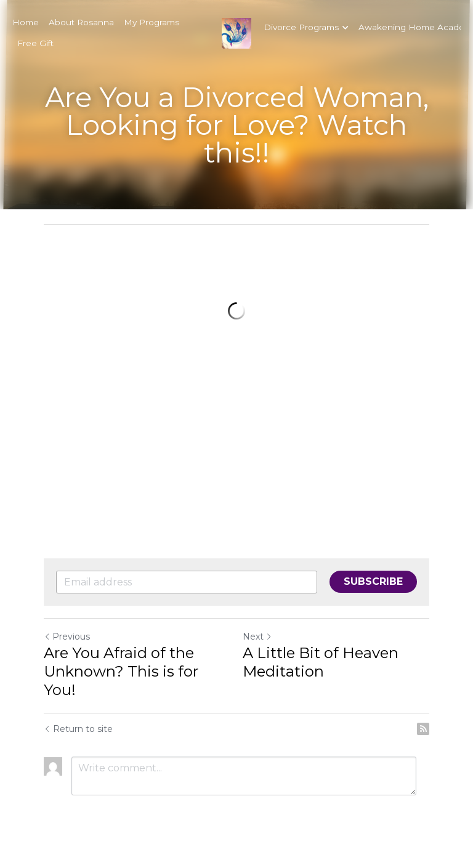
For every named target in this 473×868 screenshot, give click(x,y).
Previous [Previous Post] (67, 637)
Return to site (78, 729)
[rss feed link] (423, 729)
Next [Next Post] (257, 637)
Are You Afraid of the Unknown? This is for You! (121, 671)
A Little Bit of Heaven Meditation (321, 662)
